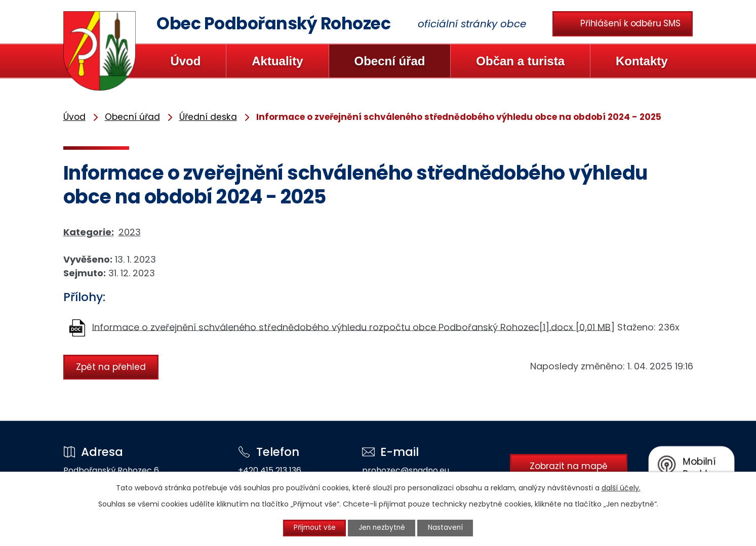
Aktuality (277, 61)
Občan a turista (520, 61)
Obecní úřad (389, 61)
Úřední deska (208, 117)
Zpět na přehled (112, 366)
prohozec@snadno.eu (400, 470)
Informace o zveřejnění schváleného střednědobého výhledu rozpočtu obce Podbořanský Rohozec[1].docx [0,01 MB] (353, 327)
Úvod (185, 61)
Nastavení (450, 528)
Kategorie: (89, 232)
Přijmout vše (310, 528)
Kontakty (642, 61)
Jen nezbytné (382, 528)
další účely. (621, 487)
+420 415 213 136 (267, 470)
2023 (130, 232)
